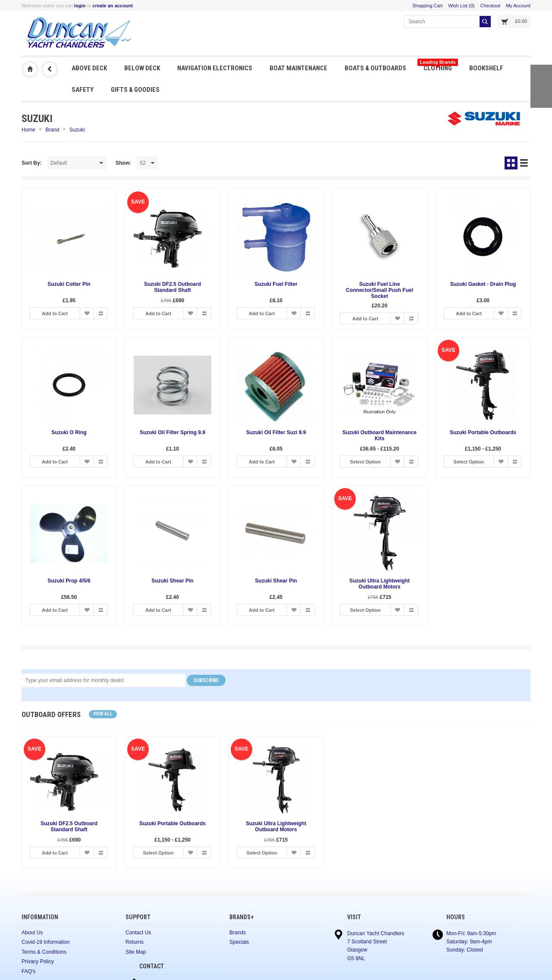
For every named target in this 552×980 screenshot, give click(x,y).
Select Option (365, 462)
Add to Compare (100, 313)
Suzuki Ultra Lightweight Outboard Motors (379, 584)
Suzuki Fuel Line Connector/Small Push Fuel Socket (379, 290)
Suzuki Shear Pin (172, 581)
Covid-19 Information (45, 942)
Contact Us (138, 933)
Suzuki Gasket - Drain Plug (483, 284)
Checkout (490, 6)
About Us (32, 933)
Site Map (136, 952)
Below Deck (142, 68)
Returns (135, 942)
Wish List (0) (461, 6)
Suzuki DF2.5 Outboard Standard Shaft (172, 287)
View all (103, 714)
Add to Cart (55, 313)
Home (28, 130)
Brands (238, 933)
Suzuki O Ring (69, 432)
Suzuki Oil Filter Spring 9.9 (172, 432)
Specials (239, 942)
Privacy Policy (38, 961)
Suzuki (77, 130)
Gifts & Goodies (135, 90)
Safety (83, 90)
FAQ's (28, 971)
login (80, 6)
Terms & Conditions (44, 952)
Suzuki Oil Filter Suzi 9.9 (276, 432)
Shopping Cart (427, 6)
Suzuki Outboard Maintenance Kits (379, 435)
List (524, 163)
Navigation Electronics (215, 68)
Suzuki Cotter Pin (69, 284)
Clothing (438, 66)
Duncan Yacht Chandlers (30, 69)
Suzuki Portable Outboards (483, 432)
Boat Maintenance (298, 68)
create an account (113, 6)
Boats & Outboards (375, 68)
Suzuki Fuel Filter (276, 284)
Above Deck (89, 68)
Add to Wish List (87, 313)
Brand (52, 130)
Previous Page (50, 69)
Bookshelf (486, 68)
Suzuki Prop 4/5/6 (69, 581)
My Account (518, 6)
